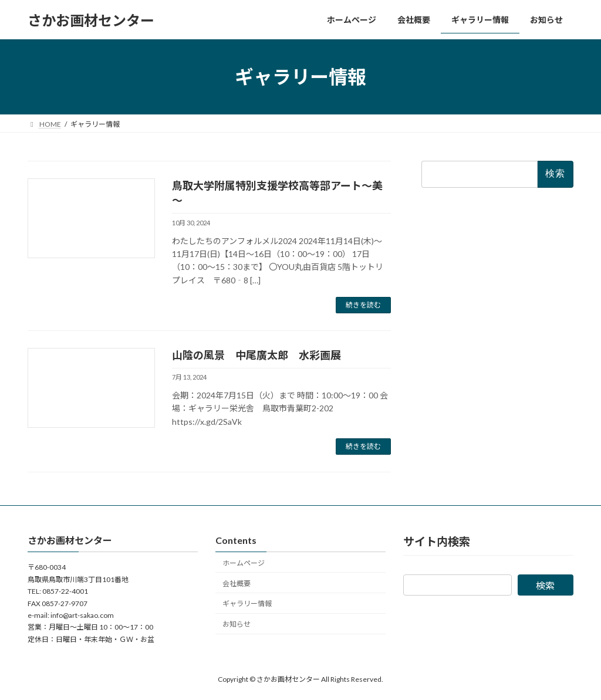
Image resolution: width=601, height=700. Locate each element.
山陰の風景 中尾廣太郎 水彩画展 (256, 355)
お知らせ (237, 624)
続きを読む (363, 305)
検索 (545, 586)
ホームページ (244, 563)
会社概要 (237, 584)
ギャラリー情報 (247, 603)
